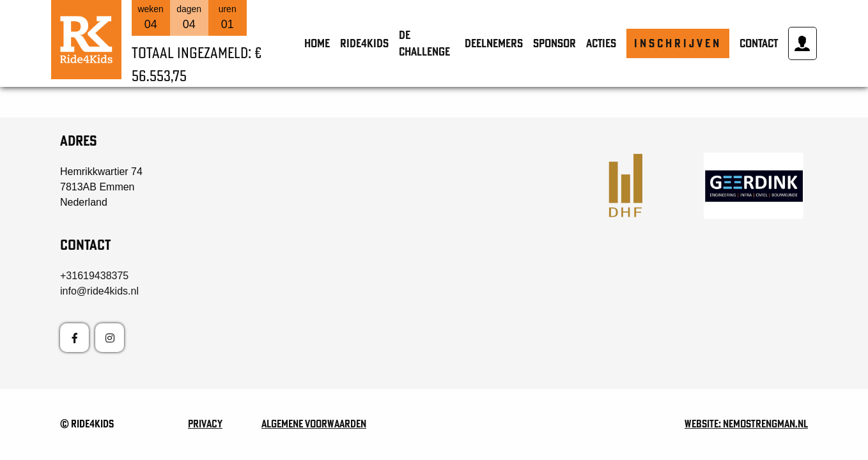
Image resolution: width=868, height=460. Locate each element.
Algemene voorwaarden (314, 424)
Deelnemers (494, 43)
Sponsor (554, 43)
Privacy (205, 424)
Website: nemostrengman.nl (746, 424)
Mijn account (802, 43)
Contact (759, 43)
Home (317, 43)
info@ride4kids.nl (99, 291)
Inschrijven (678, 43)
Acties (601, 43)
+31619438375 (94, 276)
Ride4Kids (364, 43)
